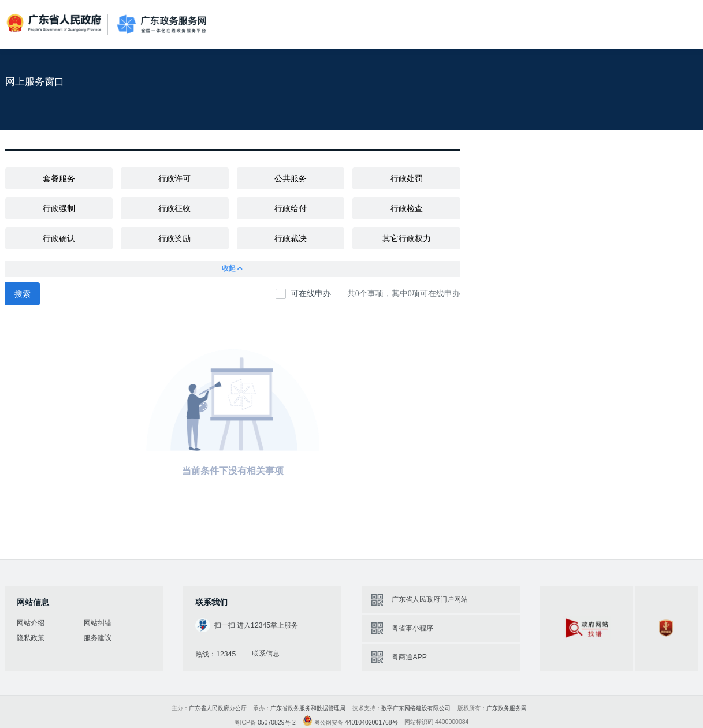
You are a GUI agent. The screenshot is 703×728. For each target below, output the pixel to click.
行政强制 (59, 208)
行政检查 (407, 208)
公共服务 (291, 178)
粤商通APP (409, 657)
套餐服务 (59, 178)
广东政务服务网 (161, 24)
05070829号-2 (277, 723)
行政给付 (291, 208)
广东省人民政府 (55, 24)
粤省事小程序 (412, 628)
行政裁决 (291, 238)
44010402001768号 (371, 723)
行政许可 (174, 178)
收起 (233, 268)
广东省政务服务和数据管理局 (308, 708)
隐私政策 (31, 638)
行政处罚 (407, 178)
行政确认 (59, 238)
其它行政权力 (407, 238)
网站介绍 (31, 623)
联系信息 (266, 654)
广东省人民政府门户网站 (430, 599)
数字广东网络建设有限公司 (416, 708)
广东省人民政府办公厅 (218, 708)
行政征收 (174, 208)
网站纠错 (98, 623)
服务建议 (98, 638)
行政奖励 (174, 238)
